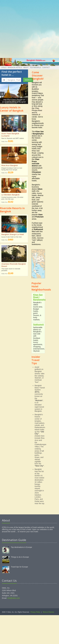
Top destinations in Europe (21, 547)
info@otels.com (14, 598)
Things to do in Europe (20, 557)
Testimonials (35, 68)
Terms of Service (48, 612)
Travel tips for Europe (19, 567)
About (26, 68)
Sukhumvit (39, 325)
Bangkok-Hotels (15, 68)
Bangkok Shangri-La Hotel (13, 234)
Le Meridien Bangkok (10, 195)
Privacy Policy (35, 612)
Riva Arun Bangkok (10, 165)
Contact (46, 68)
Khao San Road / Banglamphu (39, 297)
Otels (4, 68)
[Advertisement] (29, 28)
